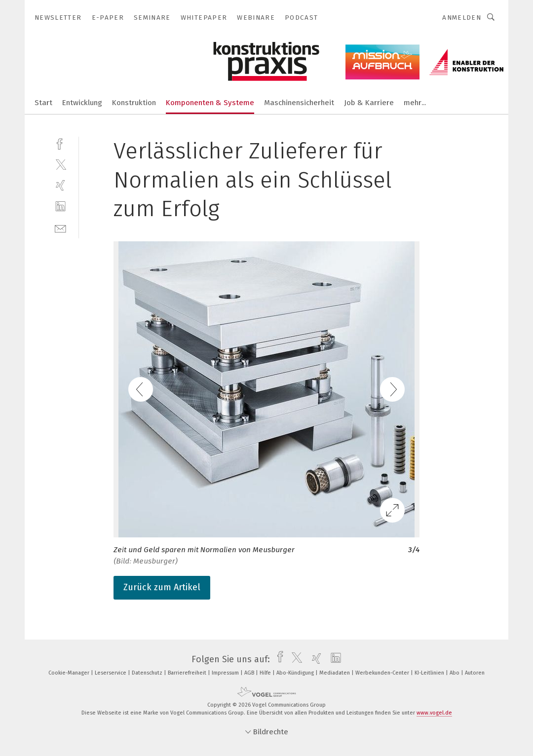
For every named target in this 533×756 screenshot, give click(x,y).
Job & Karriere (369, 103)
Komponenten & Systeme (210, 103)
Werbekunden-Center (383, 673)
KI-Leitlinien (430, 673)
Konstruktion (134, 103)
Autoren (475, 673)
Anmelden (462, 18)
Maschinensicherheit (299, 103)
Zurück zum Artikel (162, 587)
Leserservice (111, 673)
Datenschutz (148, 673)
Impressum (226, 673)
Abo (455, 673)
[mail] (60, 228)
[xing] (60, 185)
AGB (250, 673)
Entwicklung (82, 103)
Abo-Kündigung (296, 673)
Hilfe (266, 673)
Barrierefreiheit (188, 673)
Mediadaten (335, 673)
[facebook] (60, 143)
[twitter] (60, 164)
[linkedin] (60, 207)
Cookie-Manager (70, 673)
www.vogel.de (434, 713)
